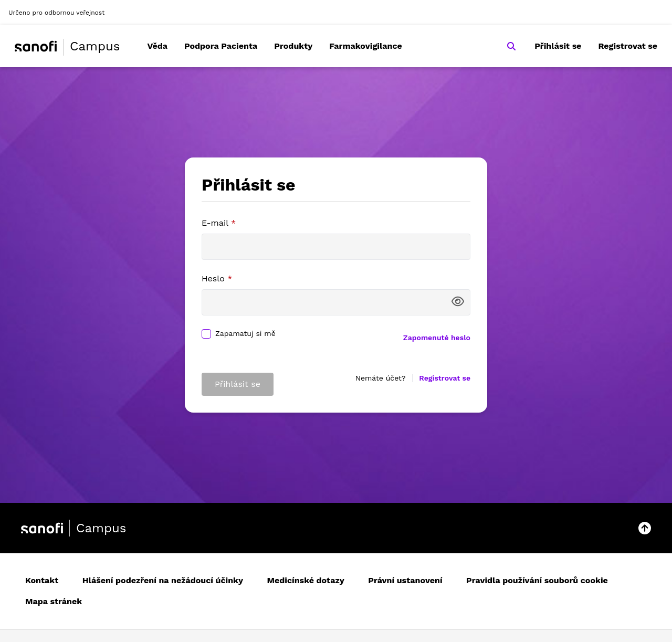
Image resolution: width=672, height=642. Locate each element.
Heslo (217, 278)
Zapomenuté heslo (437, 338)
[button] (645, 528)
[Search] (511, 46)
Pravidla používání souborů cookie (537, 580)
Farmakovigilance (366, 46)
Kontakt (42, 580)
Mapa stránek (54, 601)
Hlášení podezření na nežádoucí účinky (163, 580)
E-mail (219, 223)
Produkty (293, 46)
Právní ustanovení (405, 580)
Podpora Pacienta (221, 46)
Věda (157, 46)
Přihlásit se (558, 46)
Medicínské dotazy (306, 580)
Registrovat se (628, 46)
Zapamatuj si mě (245, 333)
